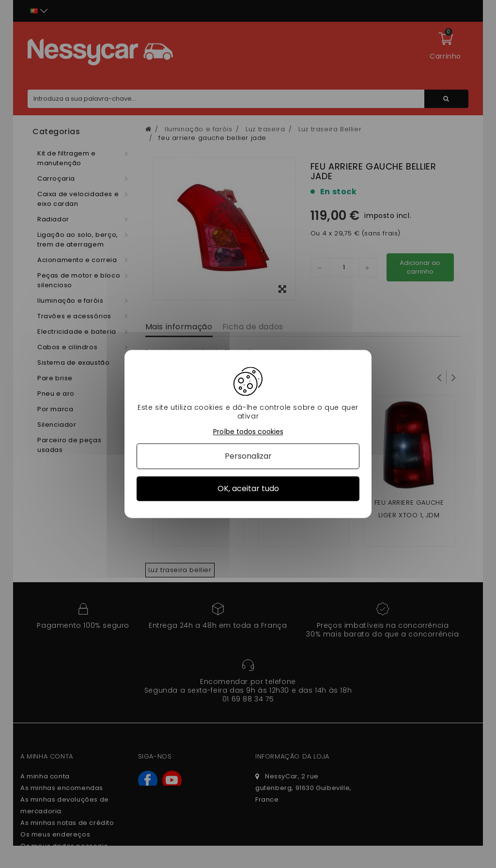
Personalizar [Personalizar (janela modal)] (248, 456)
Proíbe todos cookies (248, 432)
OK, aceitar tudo (248, 488)
